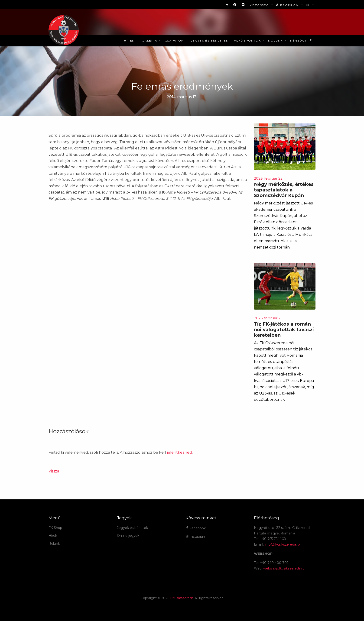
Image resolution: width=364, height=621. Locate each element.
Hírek (131, 40)
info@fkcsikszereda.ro (282, 544)
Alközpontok (250, 40)
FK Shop (55, 528)
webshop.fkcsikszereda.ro (284, 568)
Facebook (196, 528)
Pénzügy (298, 40)
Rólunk (278, 40)
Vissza (54, 471)
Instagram (196, 537)
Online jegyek (128, 536)
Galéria (152, 40)
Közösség (262, 5)
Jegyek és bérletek (210, 40)
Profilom (290, 5)
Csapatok (176, 40)
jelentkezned (179, 452)
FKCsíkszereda (182, 598)
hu (311, 5)
